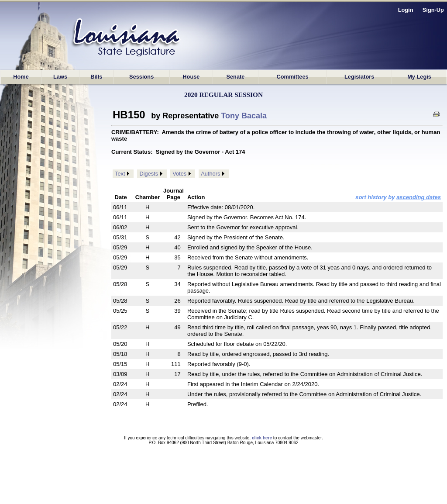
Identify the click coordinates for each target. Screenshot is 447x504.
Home (21, 77)
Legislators (359, 77)
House (191, 77)
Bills (96, 77)
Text (120, 174)
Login (406, 10)
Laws (60, 77)
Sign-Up (433, 10)
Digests (149, 174)
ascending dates (419, 197)
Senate (235, 77)
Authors (210, 174)
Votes (179, 174)
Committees (292, 77)
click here (262, 438)
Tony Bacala (244, 116)
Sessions (141, 77)
